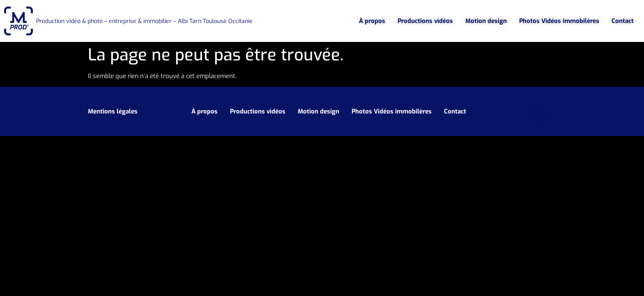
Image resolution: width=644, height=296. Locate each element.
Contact (623, 21)
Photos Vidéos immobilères (559, 21)
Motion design (486, 21)
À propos (372, 21)
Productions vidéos (425, 21)
